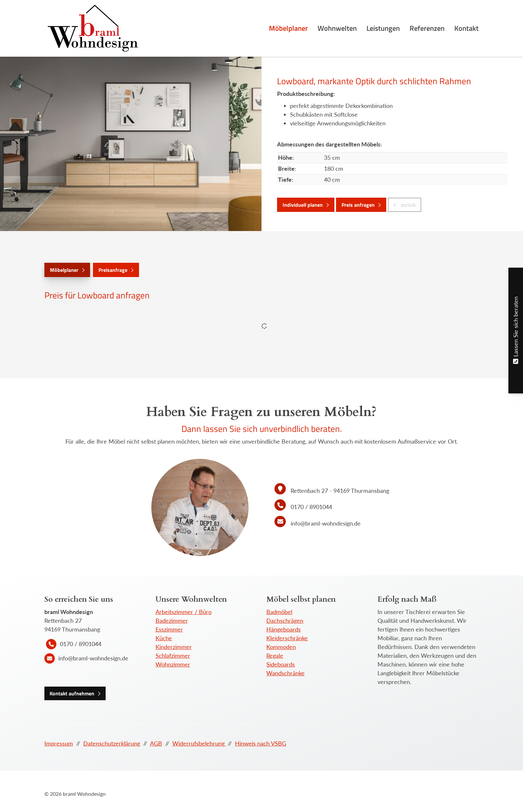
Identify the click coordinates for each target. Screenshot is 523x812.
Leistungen (383, 28)
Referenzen (427, 28)
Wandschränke (285, 673)
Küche (164, 638)
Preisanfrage (113, 270)
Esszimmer (169, 629)
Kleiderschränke (287, 638)
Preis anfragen (358, 205)
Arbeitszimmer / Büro (184, 612)
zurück (408, 205)
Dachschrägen (285, 621)
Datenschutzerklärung (112, 743)
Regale (275, 655)
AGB (156, 743)
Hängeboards (284, 629)
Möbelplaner (288, 28)
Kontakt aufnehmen (72, 693)
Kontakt (466, 28)
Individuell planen (303, 205)
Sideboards (281, 664)
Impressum (59, 743)
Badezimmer (172, 621)
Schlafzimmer (173, 655)
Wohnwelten (337, 28)
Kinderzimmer (174, 647)
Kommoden (281, 647)
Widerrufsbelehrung (199, 743)
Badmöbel (279, 612)
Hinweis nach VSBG (261, 743)
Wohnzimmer (173, 664)
